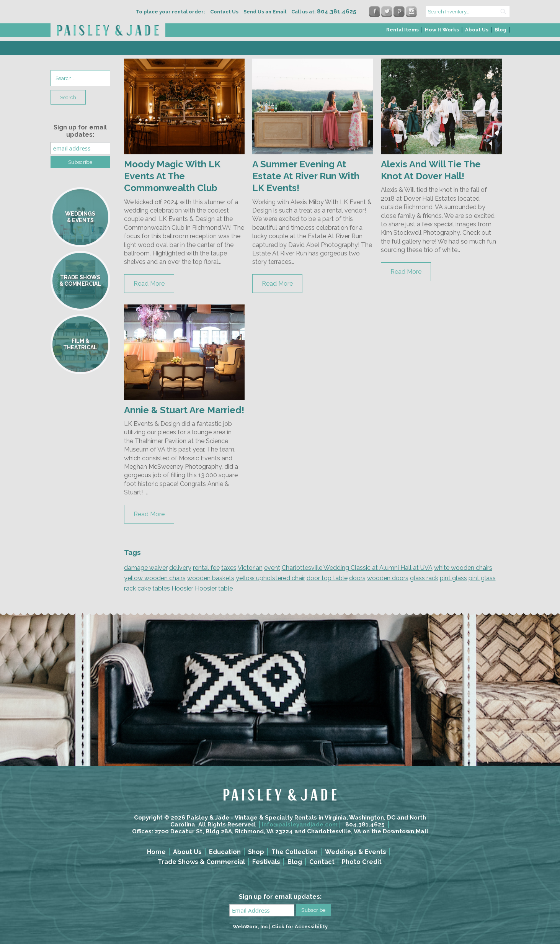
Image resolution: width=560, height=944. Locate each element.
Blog (500, 30)
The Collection (295, 852)
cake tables (154, 588)
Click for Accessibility (300, 927)
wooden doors (388, 578)
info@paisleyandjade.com (300, 825)
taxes (229, 568)
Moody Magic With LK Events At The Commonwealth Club (172, 176)
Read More (149, 284)
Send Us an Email (265, 12)
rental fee (206, 568)
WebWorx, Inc (250, 927)
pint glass (453, 578)
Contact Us (224, 12)
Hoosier (182, 588)
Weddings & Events (356, 852)
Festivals (266, 862)
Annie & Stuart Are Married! (184, 410)
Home (156, 852)
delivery (180, 568)
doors (357, 578)
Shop (256, 852)
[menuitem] (403, 32)
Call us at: (324, 12)
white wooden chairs (463, 568)
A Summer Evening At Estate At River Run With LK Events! (306, 176)
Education (225, 852)
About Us (477, 30)
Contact (322, 862)
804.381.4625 (365, 825)
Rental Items (402, 30)
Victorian (250, 568)
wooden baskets (211, 578)
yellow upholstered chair (270, 578)
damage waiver (146, 568)
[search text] (468, 11)
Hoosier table (214, 588)
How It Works (442, 30)
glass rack (424, 578)
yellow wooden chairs (155, 578)
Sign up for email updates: (80, 131)
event (272, 568)
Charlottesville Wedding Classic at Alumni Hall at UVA (357, 568)
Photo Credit (362, 862)
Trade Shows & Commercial (201, 862)
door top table (327, 578)
